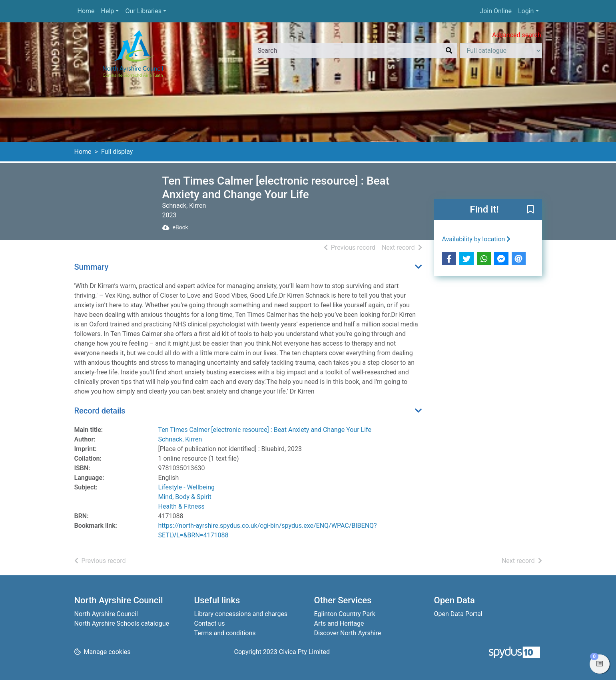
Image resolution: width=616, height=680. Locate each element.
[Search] (449, 51)
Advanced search (516, 35)
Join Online (496, 11)
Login (526, 11)
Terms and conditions (225, 633)
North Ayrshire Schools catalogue (122, 623)
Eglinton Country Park (345, 614)
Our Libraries (143, 11)
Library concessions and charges (241, 614)
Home (86, 11)
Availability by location (476, 239)
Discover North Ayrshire (348, 633)
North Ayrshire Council (106, 614)
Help (108, 11)
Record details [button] (100, 411)
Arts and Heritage (339, 623)
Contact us (210, 623)
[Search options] (501, 51)
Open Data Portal (458, 614)
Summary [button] (92, 267)
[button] (530, 210)
